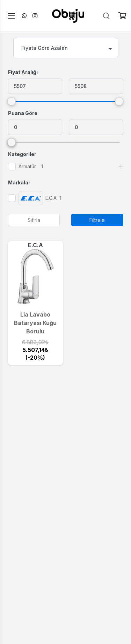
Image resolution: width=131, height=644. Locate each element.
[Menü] (10, 16)
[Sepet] (122, 16)
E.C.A (35, 245)
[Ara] (106, 16)
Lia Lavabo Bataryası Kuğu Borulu (35, 323)
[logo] (68, 16)
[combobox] (66, 48)
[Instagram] (35, 16)
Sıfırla (34, 220)
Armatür (27, 166)
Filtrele (97, 220)
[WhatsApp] (24, 16)
